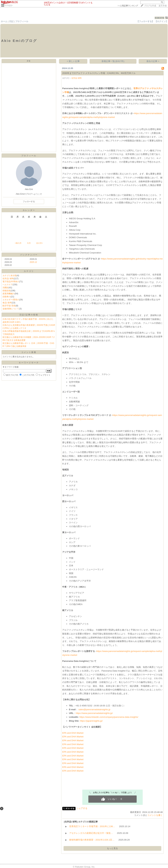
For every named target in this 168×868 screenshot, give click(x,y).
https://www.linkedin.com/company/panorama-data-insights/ (109, 717)
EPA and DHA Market (73, 733)
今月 (29, 243)
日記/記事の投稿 (29, 315)
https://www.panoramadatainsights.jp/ (94, 713)
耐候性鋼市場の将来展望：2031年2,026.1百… (92, 840)
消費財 (6, 288)
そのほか (9, 5)
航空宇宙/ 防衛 (9, 306)
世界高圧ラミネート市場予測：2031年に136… (92, 826)
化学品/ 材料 (8, 279)
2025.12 (33, 262)
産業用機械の (9, 294)
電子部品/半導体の (11, 282)
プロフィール (22, 21)
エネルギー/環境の (11, 300)
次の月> (39, 243)
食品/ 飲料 (7, 303)
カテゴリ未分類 (10, 276)
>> (128, 6)
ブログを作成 (150, 6)
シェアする (82, 808)
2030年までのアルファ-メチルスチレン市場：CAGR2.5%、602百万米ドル (99, 73)
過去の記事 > (153, 61)
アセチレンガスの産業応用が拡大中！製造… (91, 833)
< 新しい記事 (73, 61)
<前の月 (18, 243)
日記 (11, 21)
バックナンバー (29, 255)
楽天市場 (163, 6)
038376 (160, 18)
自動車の (7, 297)
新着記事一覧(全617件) (113, 61)
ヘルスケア (8, 285)
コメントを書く (155, 815)
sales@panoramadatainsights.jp (94, 709)
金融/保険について (11, 309)
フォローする (29, 202)
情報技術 (7, 291)
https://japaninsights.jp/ (91, 721)
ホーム (4, 21)
